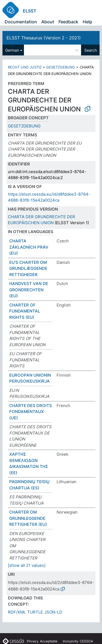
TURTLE (35, 612)
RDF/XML (17, 612)
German (12, 50)
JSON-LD (53, 612)
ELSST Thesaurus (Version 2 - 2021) (44, 38)
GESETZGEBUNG (61, 67)
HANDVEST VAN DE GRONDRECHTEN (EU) (29, 290)
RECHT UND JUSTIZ (25, 67)
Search (91, 50)
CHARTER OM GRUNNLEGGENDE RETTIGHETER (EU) (28, 518)
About (48, 22)
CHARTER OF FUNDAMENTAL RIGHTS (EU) (25, 311)
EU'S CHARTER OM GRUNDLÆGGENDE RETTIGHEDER (28, 268)
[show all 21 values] (27, 565)
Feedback (68, 22)
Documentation (21, 22)
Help (87, 22)
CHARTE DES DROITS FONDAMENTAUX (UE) (31, 412)
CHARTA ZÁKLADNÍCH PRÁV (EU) (29, 247)
